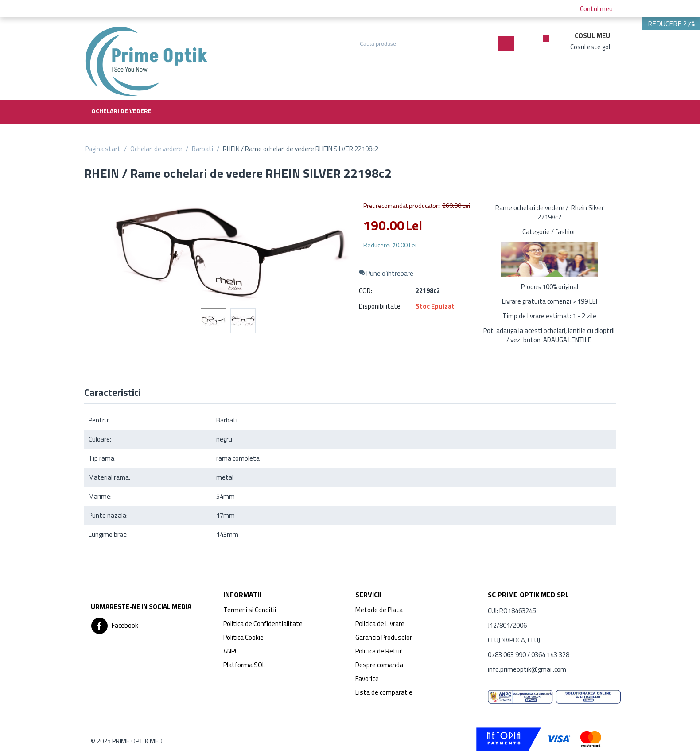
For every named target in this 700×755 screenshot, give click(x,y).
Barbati (202, 149)
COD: (366, 291)
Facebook (115, 626)
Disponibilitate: (380, 306)
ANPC (231, 651)
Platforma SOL (244, 665)
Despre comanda (379, 665)
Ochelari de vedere (121, 111)
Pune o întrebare (386, 273)
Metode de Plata (379, 610)
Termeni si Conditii (250, 610)
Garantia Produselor (384, 637)
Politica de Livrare (380, 624)
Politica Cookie (243, 637)
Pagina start (103, 149)
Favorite (367, 679)
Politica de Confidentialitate (263, 624)
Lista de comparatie (384, 692)
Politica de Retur (379, 651)
